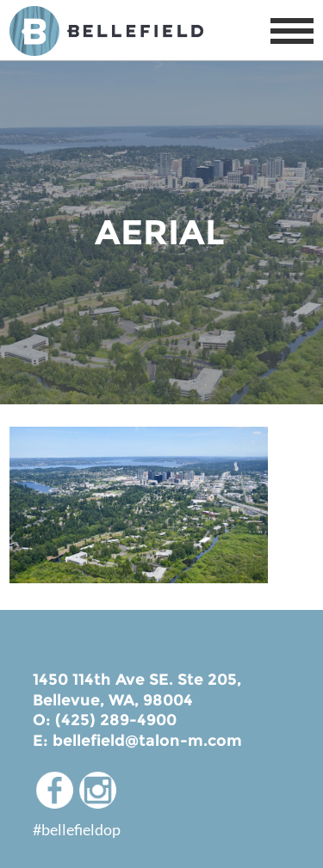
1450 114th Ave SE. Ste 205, (137, 680)
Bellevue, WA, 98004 (113, 700)
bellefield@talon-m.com (147, 741)
